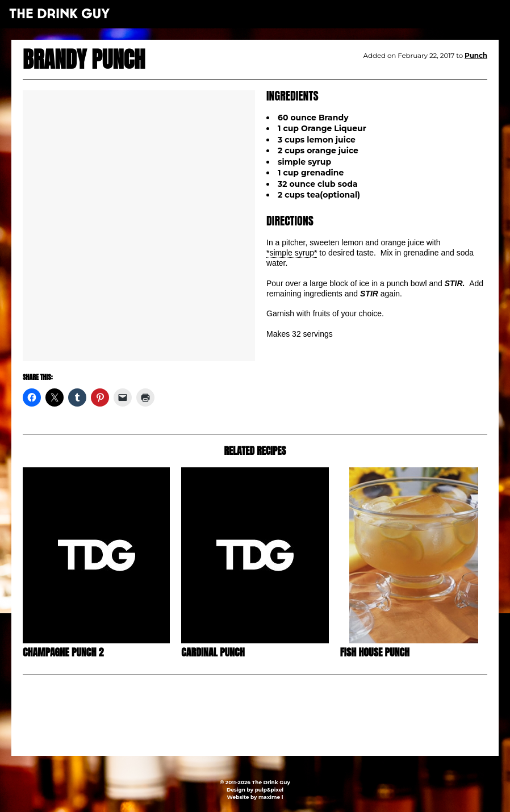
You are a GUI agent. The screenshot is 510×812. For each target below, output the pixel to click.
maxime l (271, 797)
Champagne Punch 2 (63, 652)
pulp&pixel (269, 790)
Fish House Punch (375, 652)
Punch (476, 55)
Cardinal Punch (213, 652)
